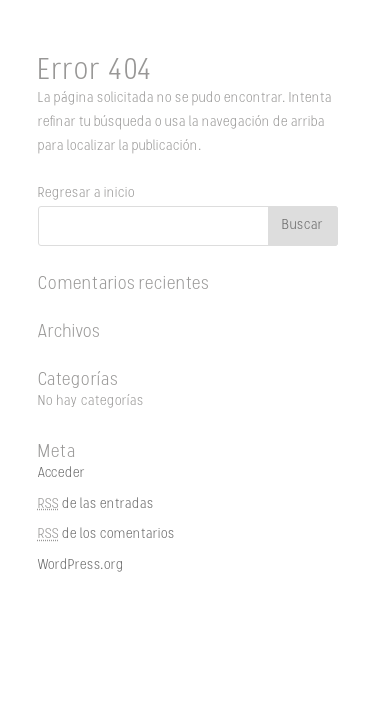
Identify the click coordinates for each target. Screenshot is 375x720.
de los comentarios (106, 534)
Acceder (61, 473)
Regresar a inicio (86, 193)
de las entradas (96, 504)
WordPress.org (81, 565)
